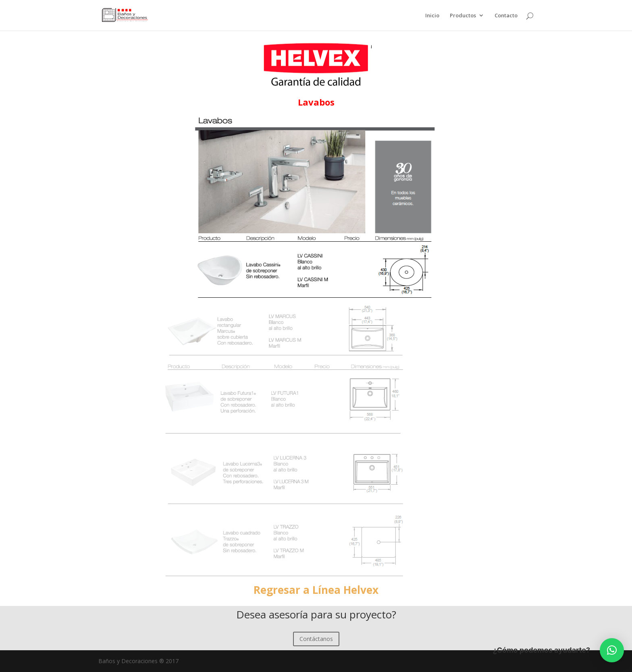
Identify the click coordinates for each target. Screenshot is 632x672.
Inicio (432, 16)
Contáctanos (316, 639)
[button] (612, 650)
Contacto (506, 16)
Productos (463, 16)
